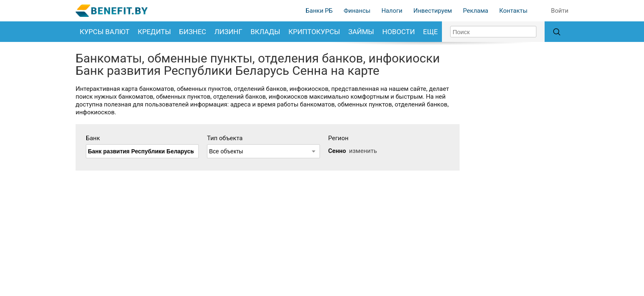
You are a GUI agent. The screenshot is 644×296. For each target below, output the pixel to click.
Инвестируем (432, 11)
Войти (560, 11)
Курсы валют (105, 32)
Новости (399, 32)
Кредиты (154, 32)
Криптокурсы (314, 32)
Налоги (392, 11)
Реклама (476, 11)
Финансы (357, 11)
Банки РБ (319, 11)
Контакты (513, 11)
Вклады (265, 32)
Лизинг (228, 32)
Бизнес (193, 32)
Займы (361, 32)
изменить (363, 151)
